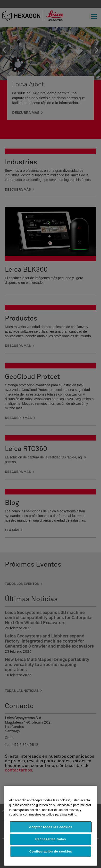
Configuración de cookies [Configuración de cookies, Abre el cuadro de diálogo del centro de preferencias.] (51, 851)
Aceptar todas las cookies (51, 827)
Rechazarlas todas (51, 839)
